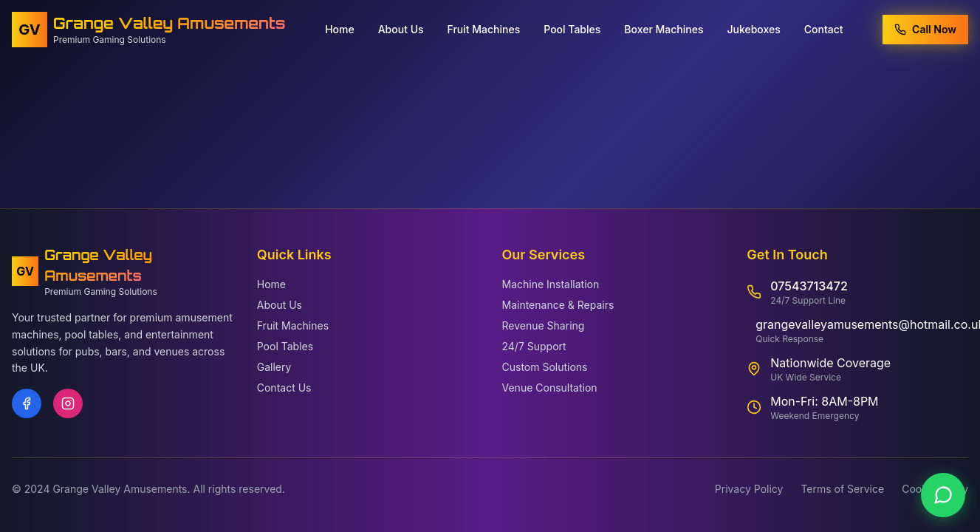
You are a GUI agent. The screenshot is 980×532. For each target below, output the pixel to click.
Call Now (925, 27)
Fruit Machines (484, 27)
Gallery (274, 367)
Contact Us (284, 388)
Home (340, 27)
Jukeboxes (753, 27)
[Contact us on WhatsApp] (943, 495)
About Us (401, 27)
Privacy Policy (749, 489)
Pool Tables (572, 27)
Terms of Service (842, 489)
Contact (824, 27)
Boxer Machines (664, 27)
